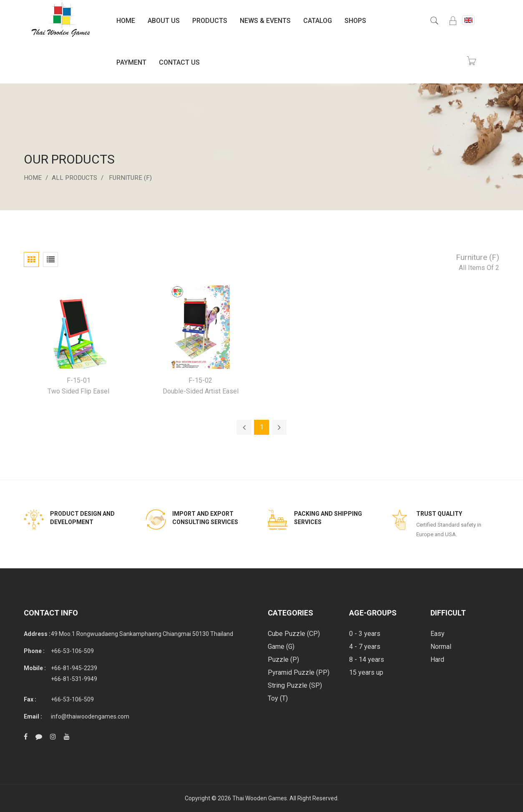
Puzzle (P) (283, 659)
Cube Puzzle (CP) (294, 634)
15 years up (366, 672)
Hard (437, 659)
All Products (77, 178)
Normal (441, 647)
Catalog (318, 21)
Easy (438, 634)
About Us (164, 21)
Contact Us (179, 62)
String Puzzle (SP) (295, 685)
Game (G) (281, 647)
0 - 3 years (365, 634)
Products (210, 21)
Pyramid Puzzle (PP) (299, 672)
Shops (355, 21)
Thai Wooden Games (260, 798)
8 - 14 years (367, 659)
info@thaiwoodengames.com (90, 716)
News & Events (265, 21)
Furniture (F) (135, 178)
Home (126, 21)
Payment (131, 62)
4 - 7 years (365, 647)
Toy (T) (278, 698)
